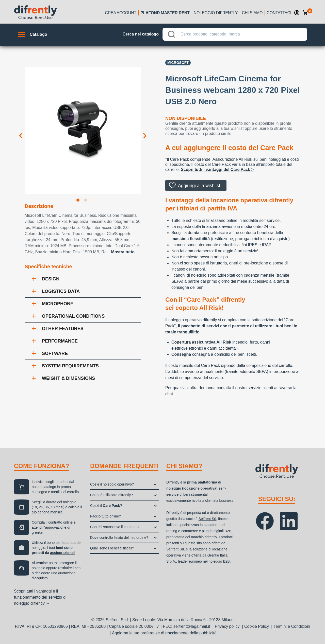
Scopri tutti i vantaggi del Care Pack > (217, 169)
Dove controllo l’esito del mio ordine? (119, 538)
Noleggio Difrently (216, 13)
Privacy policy (227, 626)
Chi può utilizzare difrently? (111, 495)
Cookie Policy (257, 626)
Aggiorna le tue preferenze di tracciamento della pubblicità (164, 633)
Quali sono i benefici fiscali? (112, 548)
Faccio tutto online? (105, 516)
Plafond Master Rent (165, 13)
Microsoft (178, 63)
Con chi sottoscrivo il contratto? (115, 527)
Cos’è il (106, 506)
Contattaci (279, 13)
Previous (21, 131)
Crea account (121, 13)
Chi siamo (252, 13)
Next (145, 131)
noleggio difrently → (32, 603)
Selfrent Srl (207, 519)
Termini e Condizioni (292, 626)
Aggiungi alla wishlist (199, 186)
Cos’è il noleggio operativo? (112, 484)
